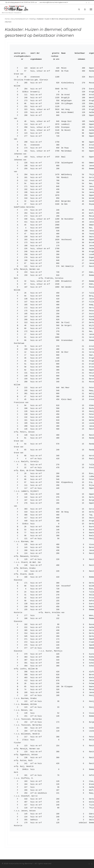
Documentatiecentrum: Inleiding (23, 19)
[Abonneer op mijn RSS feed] (86, 2)
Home (7, 19)
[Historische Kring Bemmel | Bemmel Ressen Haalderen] (16, 8)
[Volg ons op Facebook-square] (89, 2)
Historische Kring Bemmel (21, 863)
